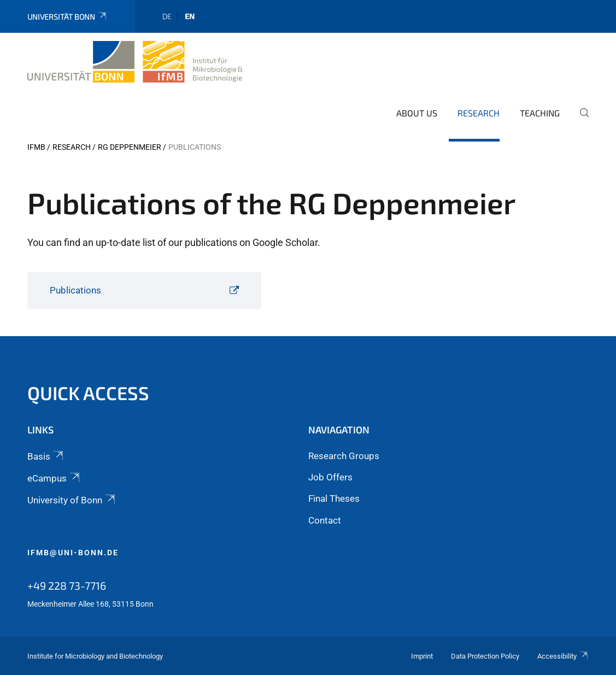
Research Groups (344, 456)
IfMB (36, 147)
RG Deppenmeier (130, 147)
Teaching (540, 113)
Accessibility (563, 656)
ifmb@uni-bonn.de (73, 553)
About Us (417, 113)
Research (479, 113)
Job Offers (330, 477)
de (167, 16)
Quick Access (88, 393)
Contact (325, 520)
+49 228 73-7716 (67, 585)
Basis (46, 456)
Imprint (422, 656)
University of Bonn (72, 500)
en (190, 16)
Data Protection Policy (485, 656)
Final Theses (334, 498)
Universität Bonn (68, 17)
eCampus (54, 478)
